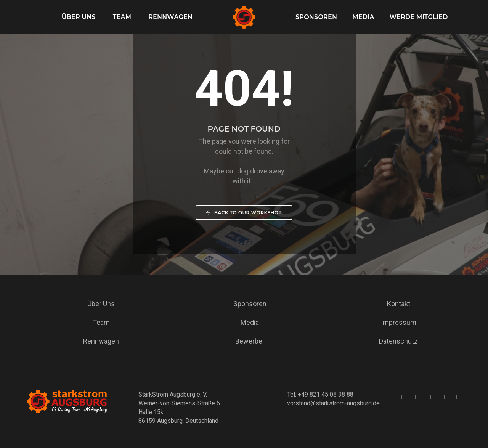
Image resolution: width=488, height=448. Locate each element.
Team (122, 17)
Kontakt (399, 304)
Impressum (399, 322)
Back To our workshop (244, 213)
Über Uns (79, 17)
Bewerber (250, 341)
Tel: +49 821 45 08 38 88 (320, 394)
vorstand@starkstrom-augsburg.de (333, 403)
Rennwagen (170, 17)
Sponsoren (316, 17)
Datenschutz (398, 341)
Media (363, 17)
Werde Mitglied (419, 17)
